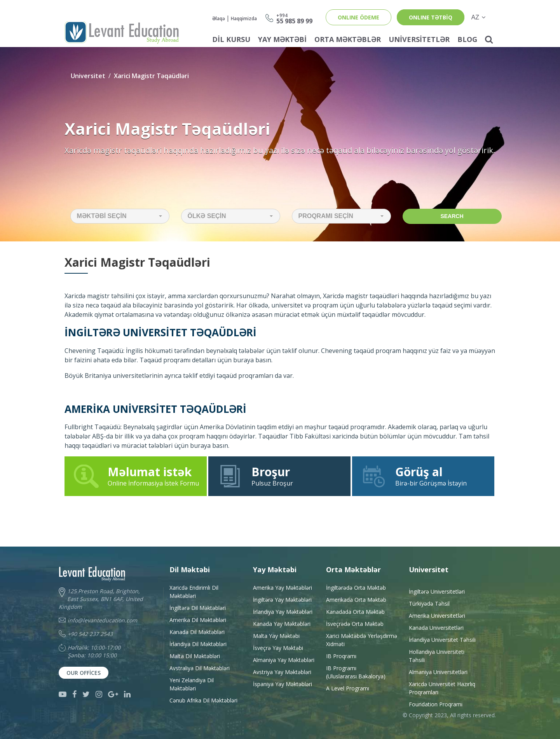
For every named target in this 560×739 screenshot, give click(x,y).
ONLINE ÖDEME (359, 17)
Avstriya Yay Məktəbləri (282, 672)
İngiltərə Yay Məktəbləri (282, 600)
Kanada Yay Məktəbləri (282, 624)
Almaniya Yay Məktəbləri (284, 660)
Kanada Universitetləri (436, 628)
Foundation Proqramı (436, 704)
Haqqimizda (244, 18)
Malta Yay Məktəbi (276, 636)
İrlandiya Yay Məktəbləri (283, 612)
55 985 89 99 (294, 18)
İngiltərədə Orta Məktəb (356, 588)
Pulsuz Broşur (279, 476)
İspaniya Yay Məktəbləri (283, 684)
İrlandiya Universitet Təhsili (442, 640)
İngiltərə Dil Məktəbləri (198, 608)
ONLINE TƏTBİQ (431, 17)
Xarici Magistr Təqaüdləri (151, 76)
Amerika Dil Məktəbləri (198, 620)
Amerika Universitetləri (437, 616)
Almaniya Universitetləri (438, 672)
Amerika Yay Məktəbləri (283, 588)
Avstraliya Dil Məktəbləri (200, 668)
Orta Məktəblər (348, 39)
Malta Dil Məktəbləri (195, 656)
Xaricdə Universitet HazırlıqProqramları (442, 688)
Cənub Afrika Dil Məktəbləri (203, 700)
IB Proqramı (341, 656)
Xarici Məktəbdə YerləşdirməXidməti (362, 640)
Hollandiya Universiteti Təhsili (437, 656)
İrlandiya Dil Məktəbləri (198, 644)
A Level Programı (348, 688)
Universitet (88, 76)
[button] (120, 216)
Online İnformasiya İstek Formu (136, 476)
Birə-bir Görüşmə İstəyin (423, 476)
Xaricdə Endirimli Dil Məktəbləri (194, 592)
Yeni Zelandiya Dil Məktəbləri (192, 684)
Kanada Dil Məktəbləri (197, 632)
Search (452, 216)
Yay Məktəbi (282, 39)
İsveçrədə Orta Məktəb (355, 624)
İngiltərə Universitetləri (437, 591)
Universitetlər (419, 39)
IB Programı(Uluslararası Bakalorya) (356, 672)
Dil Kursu (231, 39)
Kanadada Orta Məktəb (355, 612)
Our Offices (84, 673)
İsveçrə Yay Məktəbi (278, 648)
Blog (467, 39)
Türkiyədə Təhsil (429, 604)
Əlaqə (219, 18)
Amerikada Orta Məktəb (356, 600)
